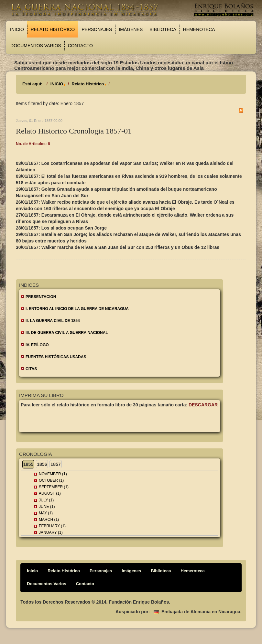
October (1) (51, 480)
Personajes (97, 29)
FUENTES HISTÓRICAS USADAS (56, 357)
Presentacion (41, 297)
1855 (28, 464)
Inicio (17, 29)
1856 (42, 464)
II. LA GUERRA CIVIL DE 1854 (53, 321)
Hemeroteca (199, 29)
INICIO (57, 84)
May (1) (46, 513)
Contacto (80, 46)
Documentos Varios (36, 46)
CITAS (31, 369)
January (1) (51, 532)
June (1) (47, 507)
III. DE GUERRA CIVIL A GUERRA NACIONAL (67, 333)
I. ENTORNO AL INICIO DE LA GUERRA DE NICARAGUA (77, 309)
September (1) (54, 487)
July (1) (46, 500)
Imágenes (131, 29)
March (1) (49, 520)
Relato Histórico (53, 29)
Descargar (203, 405)
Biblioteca (163, 29)
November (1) (53, 474)
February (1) (52, 526)
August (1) (50, 493)
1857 (55, 464)
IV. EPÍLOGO (37, 345)
